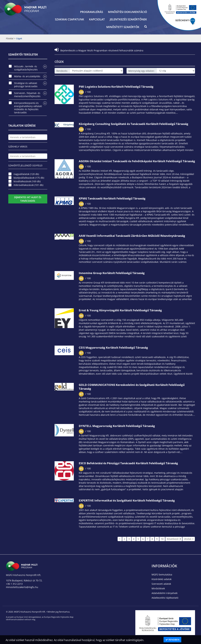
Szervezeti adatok (161, 584)
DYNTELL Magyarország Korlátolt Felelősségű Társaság (117, 426)
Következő (174, 539)
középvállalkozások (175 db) (29, 178)
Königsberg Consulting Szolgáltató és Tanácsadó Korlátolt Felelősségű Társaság (134, 124)
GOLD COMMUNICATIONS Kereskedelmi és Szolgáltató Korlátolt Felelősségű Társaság (132, 387)
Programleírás (92, 12)
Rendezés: (62, 71)
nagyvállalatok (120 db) (26, 174)
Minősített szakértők (123, 27)
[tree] (28, 89)
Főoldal (10, 38)
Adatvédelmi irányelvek (165, 593)
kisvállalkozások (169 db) (27, 181)
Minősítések (158, 588)
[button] (146, 27)
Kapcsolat (97, 19)
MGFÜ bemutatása (162, 574)
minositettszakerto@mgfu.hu (22, 587)
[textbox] (28, 137)
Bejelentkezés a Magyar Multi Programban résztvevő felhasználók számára (99, 50)
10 (162, 539)
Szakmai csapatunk (69, 19)
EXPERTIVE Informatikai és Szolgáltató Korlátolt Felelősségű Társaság (127, 500)
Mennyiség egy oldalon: (141, 71)
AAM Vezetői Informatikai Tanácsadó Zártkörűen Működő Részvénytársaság (132, 236)
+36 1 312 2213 (14, 584)
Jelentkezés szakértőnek (128, 19)
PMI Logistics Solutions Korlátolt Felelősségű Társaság (116, 87)
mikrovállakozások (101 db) (28, 185)
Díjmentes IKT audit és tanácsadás (28, 199)
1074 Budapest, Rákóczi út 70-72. (24, 580)
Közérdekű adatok (162, 579)
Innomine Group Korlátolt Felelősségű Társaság (112, 273)
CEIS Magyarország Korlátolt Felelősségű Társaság (113, 348)
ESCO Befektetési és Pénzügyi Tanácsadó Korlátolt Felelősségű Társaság (128, 463)
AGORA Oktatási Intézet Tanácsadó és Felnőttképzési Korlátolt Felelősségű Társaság (137, 161)
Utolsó (189, 539)
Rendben (172, 640)
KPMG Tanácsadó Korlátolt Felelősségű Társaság (112, 198)
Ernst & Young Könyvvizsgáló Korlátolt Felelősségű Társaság (120, 310)
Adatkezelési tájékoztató (165, 598)
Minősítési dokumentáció (127, 12)
